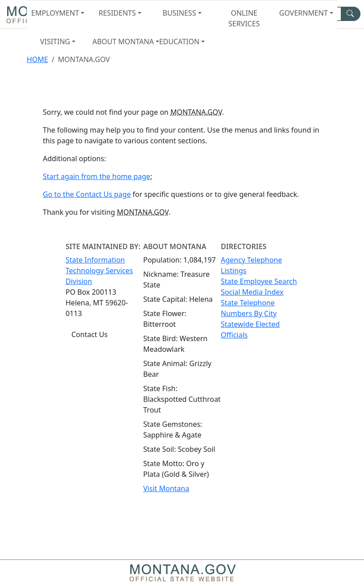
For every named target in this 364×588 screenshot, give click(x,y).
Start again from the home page (97, 176)
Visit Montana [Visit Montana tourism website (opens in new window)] (166, 488)
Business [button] (179, 13)
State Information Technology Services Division (99, 271)
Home (37, 59)
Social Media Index (252, 292)
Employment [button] (55, 13)
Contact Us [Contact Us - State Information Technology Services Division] (89, 334)
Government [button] (304, 13)
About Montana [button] (122, 42)
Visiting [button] (55, 42)
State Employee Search (259, 281)
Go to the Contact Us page (87, 194)
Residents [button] (117, 13)
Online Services (244, 18)
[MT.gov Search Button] (351, 14)
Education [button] (179, 42)
